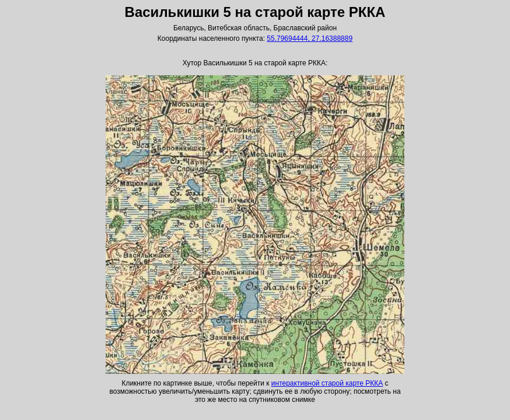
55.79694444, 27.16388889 (310, 38)
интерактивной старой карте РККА (327, 383)
